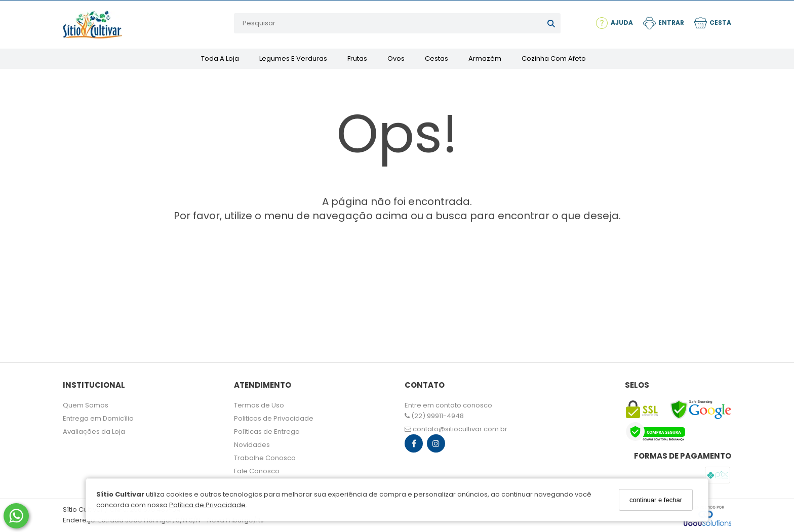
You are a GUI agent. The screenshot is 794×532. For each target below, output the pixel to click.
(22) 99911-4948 (434, 416)
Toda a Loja (220, 58)
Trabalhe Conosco (265, 458)
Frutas (357, 58)
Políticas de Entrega (267, 432)
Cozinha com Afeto (554, 58)
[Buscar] (551, 23)
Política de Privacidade (207, 505)
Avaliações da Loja (94, 432)
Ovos (396, 58)
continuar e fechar (656, 500)
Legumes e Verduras (293, 58)
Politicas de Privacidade (274, 418)
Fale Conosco (257, 471)
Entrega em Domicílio (98, 418)
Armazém (485, 58)
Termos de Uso (259, 405)
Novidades (252, 445)
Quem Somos (86, 405)
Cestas (436, 58)
